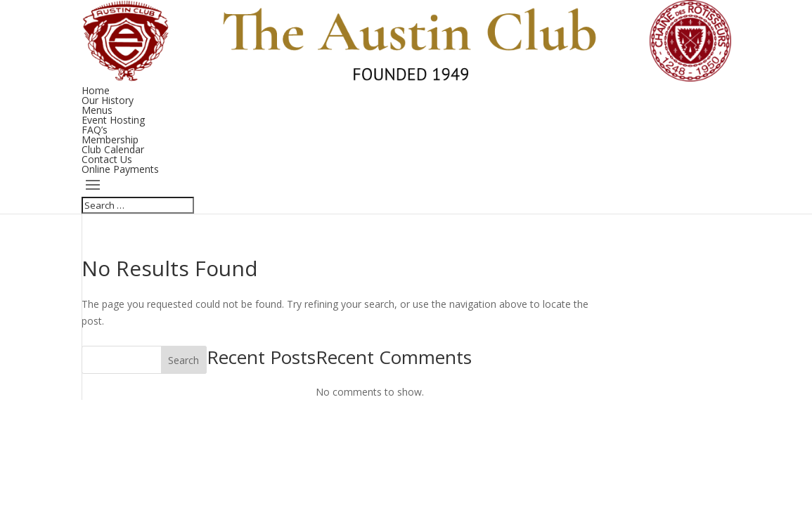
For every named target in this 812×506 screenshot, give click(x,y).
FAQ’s (95, 130)
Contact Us (107, 159)
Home (96, 90)
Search (183, 360)
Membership (110, 140)
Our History (108, 100)
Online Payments (120, 169)
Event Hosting (113, 120)
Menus (97, 110)
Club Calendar (113, 149)
